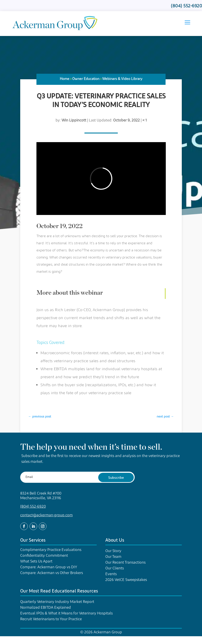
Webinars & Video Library (122, 79)
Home (65, 79)
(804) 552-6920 (33, 507)
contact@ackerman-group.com (46, 515)
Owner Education (86, 79)
